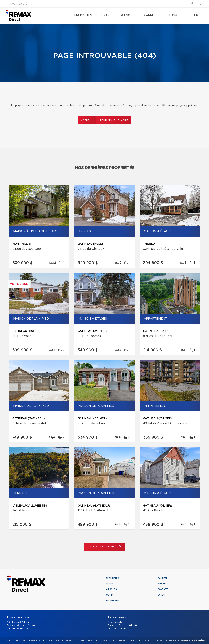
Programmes (113, 600)
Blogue (173, 15)
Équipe (106, 15)
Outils (110, 595)
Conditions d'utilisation (154, 641)
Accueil (87, 121)
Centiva (200, 640)
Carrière (151, 15)
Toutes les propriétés (105, 547)
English (162, 595)
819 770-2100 (120, 629)
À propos (111, 589)
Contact (194, 15)
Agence (126, 15)
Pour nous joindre (114, 121)
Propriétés (83, 15)
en (201, 4)
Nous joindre (19, 4)
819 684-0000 (20, 629)
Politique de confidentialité (126, 641)
